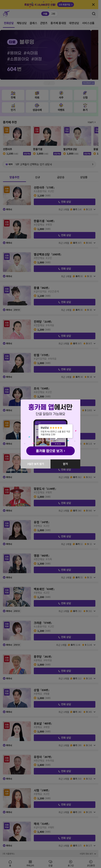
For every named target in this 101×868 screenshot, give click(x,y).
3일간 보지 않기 (36, 464)
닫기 (65, 464)
